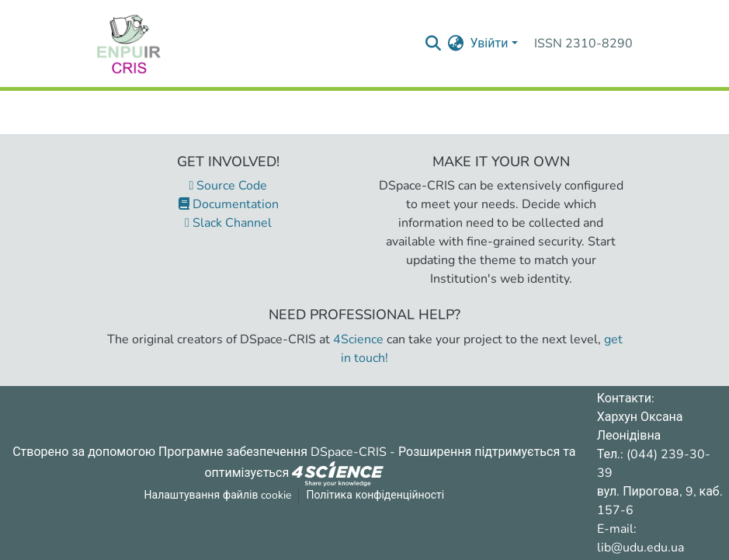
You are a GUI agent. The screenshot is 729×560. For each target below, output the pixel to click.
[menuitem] (455, 43)
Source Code (229, 186)
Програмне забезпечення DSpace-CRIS (273, 452)
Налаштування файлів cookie (218, 495)
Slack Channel (228, 223)
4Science (358, 339)
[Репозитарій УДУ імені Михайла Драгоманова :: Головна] (129, 43)
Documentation (229, 204)
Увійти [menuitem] (489, 43)
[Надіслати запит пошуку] (433, 43)
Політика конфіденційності (375, 495)
